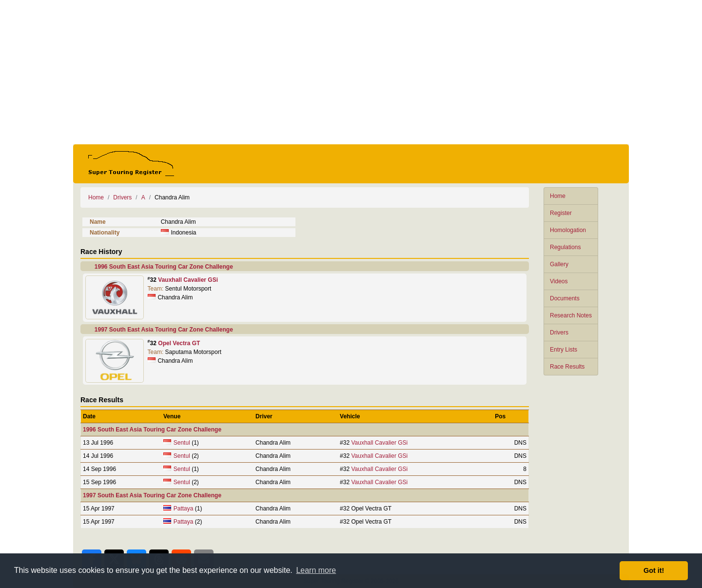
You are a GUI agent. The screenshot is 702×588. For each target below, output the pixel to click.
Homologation (568, 230)
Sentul (182, 443)
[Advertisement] (351, 72)
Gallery (559, 264)
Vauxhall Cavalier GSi (188, 280)
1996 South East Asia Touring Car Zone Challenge (164, 267)
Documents (565, 298)
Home (558, 196)
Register (561, 213)
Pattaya (184, 509)
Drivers (559, 333)
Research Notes (571, 315)
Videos (559, 281)
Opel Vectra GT (179, 343)
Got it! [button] (654, 570)
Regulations (565, 247)
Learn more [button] (316, 570)
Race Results (567, 367)
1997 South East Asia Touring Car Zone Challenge (164, 330)
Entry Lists (564, 350)
